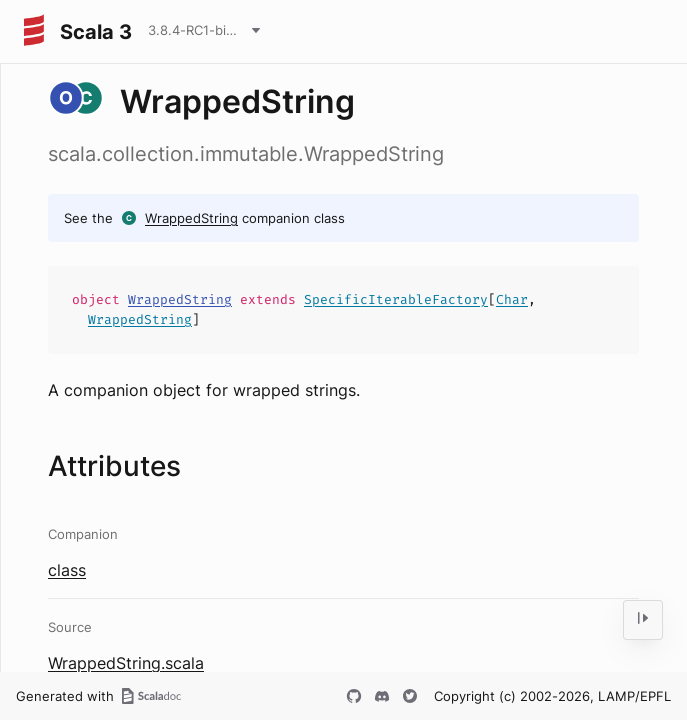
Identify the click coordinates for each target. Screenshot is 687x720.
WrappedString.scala (126, 663)
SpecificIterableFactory (396, 299)
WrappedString (191, 218)
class (67, 570)
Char (512, 299)
